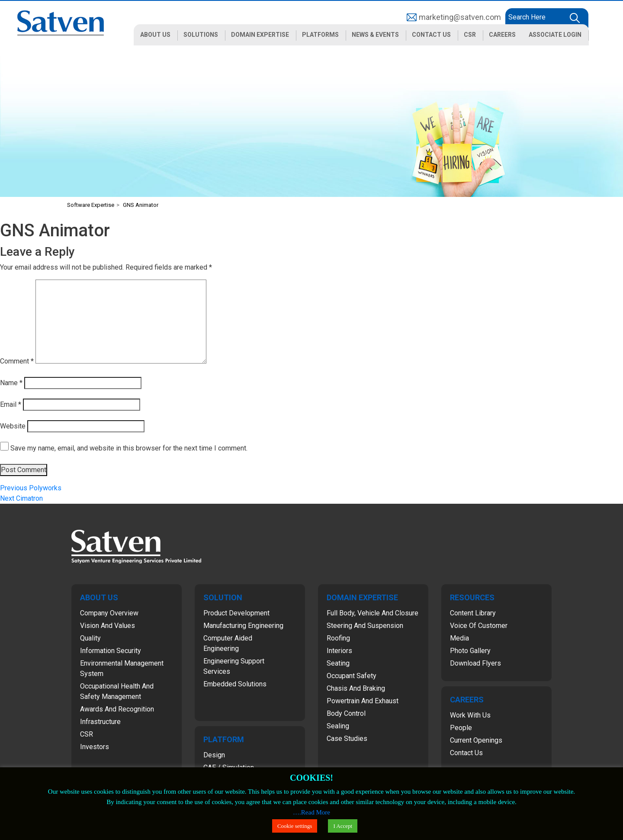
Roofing (338, 638)
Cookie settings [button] (295, 826)
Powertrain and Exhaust (363, 701)
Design (214, 755)
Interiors (339, 651)
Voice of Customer (479, 626)
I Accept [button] (343, 826)
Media (459, 638)
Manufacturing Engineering (243, 626)
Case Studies (347, 739)
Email (11, 404)
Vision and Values (108, 626)
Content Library (473, 613)
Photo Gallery (470, 651)
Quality (90, 638)
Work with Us (470, 715)
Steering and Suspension (365, 626)
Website (13, 426)
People (461, 728)
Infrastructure (100, 722)
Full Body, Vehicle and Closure (373, 613)
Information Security (111, 651)
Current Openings (476, 740)
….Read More (311, 812)
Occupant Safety (352, 676)
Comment (17, 361)
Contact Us (466, 753)
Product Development (236, 613)
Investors (95, 747)
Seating (338, 663)
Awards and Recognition (117, 709)
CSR (87, 734)
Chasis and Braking (356, 688)
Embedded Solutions (235, 684)
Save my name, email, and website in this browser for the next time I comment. (129, 448)
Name (11, 383)
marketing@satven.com (460, 17)
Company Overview (109, 613)
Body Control (346, 713)
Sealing (338, 726)
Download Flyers (475, 663)
